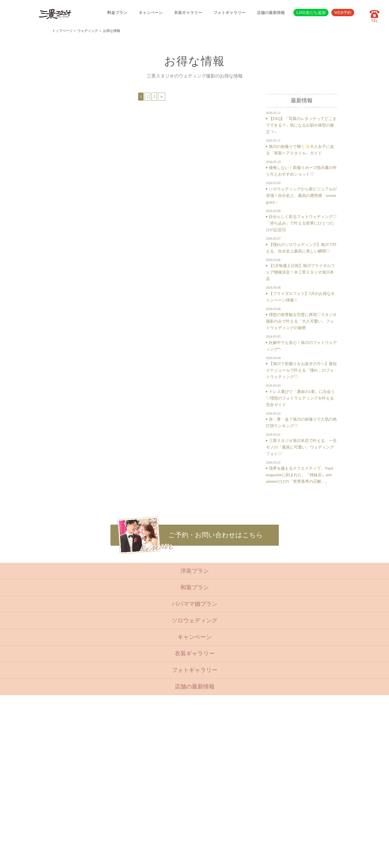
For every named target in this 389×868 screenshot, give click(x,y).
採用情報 (154, 805)
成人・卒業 (127, 763)
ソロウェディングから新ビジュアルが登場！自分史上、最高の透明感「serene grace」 (301, 195)
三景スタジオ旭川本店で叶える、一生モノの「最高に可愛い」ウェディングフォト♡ (301, 447)
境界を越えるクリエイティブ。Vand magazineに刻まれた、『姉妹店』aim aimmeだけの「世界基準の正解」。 (300, 475)
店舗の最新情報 (271, 13)
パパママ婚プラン (195, 604)
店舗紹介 (154, 784)
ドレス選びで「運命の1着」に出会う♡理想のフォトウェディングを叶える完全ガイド (300, 398)
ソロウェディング (195, 620)
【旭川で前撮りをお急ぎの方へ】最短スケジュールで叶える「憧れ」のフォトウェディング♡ (301, 370)
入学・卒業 (127, 756)
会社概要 (154, 798)
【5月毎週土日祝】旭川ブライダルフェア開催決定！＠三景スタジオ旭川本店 (300, 272)
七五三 (123, 749)
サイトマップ (158, 812)
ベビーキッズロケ (132, 777)
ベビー (123, 743)
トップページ (62, 31)
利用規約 (154, 819)
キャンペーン (151, 13)
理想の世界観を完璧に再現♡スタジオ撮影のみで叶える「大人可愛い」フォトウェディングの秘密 (301, 321)
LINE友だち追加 (311, 13)
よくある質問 (158, 791)
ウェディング (88, 31)
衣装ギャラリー (188, 13)
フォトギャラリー (229, 13)
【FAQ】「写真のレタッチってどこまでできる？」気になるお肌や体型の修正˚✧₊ (301, 125)
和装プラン (195, 587)
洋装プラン (195, 571)
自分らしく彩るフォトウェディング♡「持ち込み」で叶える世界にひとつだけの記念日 (301, 223)
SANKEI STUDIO (190, 860)
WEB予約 (343, 13)
